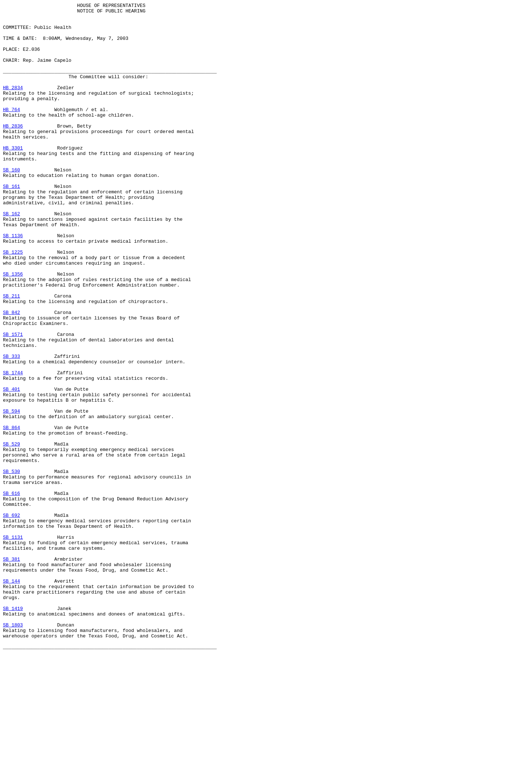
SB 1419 (13, 730)
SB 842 (12, 375)
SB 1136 (13, 283)
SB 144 (12, 697)
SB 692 (12, 618)
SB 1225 (13, 302)
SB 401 (12, 467)
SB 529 (12, 533)
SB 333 (12, 427)
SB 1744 (13, 447)
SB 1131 (13, 644)
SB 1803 (13, 750)
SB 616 (12, 592)
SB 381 (12, 671)
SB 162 (12, 256)
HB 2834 (13, 105)
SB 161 (12, 223)
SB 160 (12, 204)
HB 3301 (13, 177)
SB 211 (12, 355)
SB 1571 (13, 401)
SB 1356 (13, 329)
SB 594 (12, 493)
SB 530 (12, 565)
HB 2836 (13, 151)
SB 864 (12, 513)
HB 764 (12, 131)
